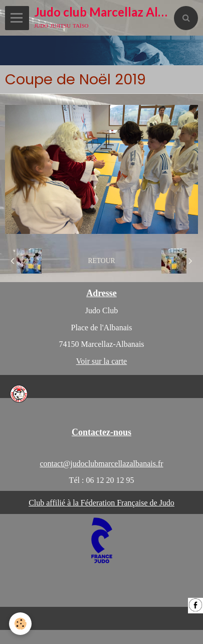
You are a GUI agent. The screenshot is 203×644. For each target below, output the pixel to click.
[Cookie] (20, 624)
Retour (101, 261)
